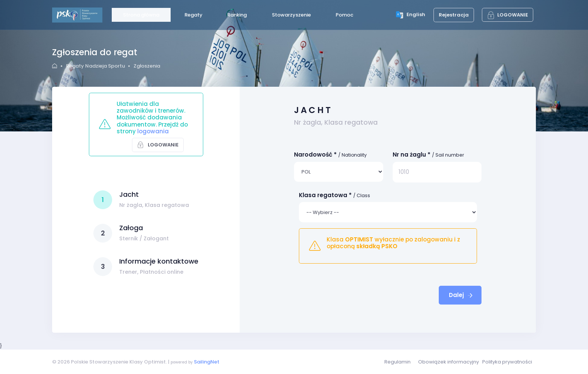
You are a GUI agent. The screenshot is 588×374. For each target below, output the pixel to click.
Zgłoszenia (147, 66)
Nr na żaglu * (428, 155)
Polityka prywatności (507, 362)
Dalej (461, 295)
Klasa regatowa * (334, 195)
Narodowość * (330, 155)
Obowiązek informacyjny (448, 362)
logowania (153, 131)
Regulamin (397, 362)
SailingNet (207, 362)
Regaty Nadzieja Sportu (95, 66)
